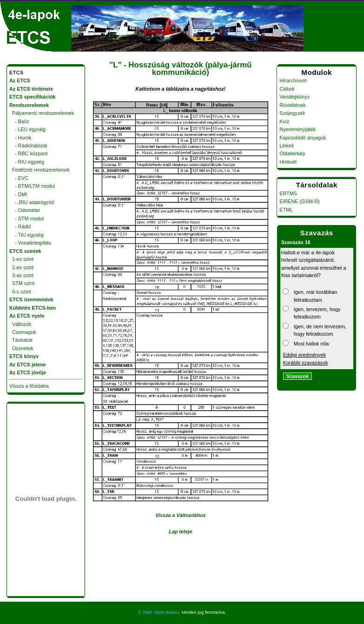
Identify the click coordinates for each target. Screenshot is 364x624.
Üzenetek (21, 348)
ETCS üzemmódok (31, 299)
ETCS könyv (24, 356)
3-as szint (21, 275)
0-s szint (20, 292)
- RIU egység (27, 162)
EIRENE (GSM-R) (299, 201)
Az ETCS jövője (28, 372)
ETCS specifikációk (33, 97)
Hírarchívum (293, 80)
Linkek (287, 146)
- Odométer (25, 210)
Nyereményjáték (298, 129)
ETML (286, 210)
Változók (20, 324)
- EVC (19, 178)
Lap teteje (180, 531)
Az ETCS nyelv (27, 316)
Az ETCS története (31, 89)
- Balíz (19, 121)
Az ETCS (20, 80)
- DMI (18, 194)
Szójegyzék (292, 113)
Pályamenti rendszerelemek (42, 113)
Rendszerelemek (29, 105)
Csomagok (23, 332)
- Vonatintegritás (30, 243)
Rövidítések (292, 105)
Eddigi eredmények (304, 355)
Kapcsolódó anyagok (303, 138)
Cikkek (287, 89)
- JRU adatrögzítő (32, 202)
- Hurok (20, 138)
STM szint (22, 283)
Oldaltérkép (292, 153)
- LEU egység (27, 129)
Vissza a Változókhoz (180, 515)
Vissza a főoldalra (29, 386)
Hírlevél (288, 162)
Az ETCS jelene (28, 365)
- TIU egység (26, 235)
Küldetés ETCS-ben (33, 308)
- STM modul (26, 219)
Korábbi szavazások (306, 363)
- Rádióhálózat (28, 146)
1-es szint (21, 259)
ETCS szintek (25, 251)
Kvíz (284, 121)
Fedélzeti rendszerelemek (40, 170)
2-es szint (21, 267)
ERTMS (288, 193)
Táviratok (21, 340)
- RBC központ (28, 153)
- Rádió (20, 226)
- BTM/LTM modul (32, 186)
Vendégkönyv (295, 97)
